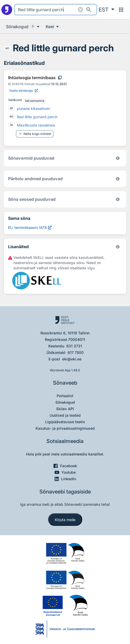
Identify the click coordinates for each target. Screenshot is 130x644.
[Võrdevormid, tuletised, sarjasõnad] (118, 199)
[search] (56, 10)
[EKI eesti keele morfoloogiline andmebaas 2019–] (118, 158)
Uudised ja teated (65, 415)
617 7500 (76, 352)
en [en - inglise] (7, 48)
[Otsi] (89, 10)
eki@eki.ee (72, 359)
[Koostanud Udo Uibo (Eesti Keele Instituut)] (118, 179)
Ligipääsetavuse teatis (65, 422)
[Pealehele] (7, 10)
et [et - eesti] (11, 108)
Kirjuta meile (65, 520)
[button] (107, 10)
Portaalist (65, 396)
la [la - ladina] (11, 125)
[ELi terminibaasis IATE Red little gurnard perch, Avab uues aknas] (30, 227)
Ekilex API (65, 409)
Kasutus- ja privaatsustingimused (65, 428)
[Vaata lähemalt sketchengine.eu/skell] (118, 247)
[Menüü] (121, 10)
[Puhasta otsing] (80, 10)
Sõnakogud (65, 402)
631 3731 (74, 346)
